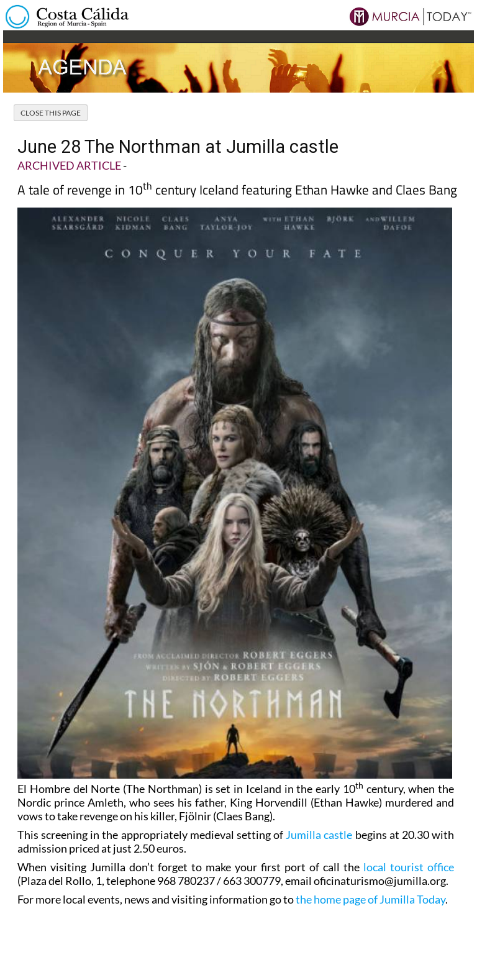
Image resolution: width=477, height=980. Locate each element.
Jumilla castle (319, 835)
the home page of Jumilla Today (370, 899)
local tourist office (409, 867)
